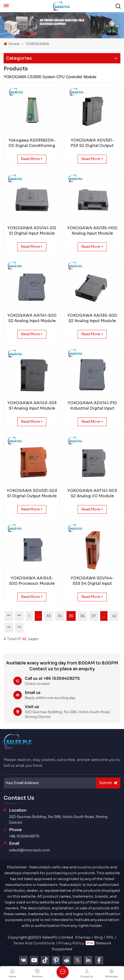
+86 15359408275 (24, 836)
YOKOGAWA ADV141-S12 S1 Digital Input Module (32, 231)
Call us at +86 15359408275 (52, 678)
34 (60, 616)
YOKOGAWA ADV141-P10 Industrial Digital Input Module (92, 406)
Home (12, 44)
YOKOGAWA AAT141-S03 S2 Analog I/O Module (92, 493)
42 (114, 616)
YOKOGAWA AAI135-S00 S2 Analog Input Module (92, 318)
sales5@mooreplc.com (29, 850)
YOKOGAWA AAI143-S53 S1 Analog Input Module (32, 406)
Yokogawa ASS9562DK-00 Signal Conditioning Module (32, 143)
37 (94, 616)
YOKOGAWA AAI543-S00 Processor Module (32, 581)
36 (82, 616)
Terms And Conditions (34, 943)
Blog (98, 937)
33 (49, 616)
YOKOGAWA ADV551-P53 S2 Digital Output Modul (92, 143)
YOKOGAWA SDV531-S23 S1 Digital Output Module (32, 493)
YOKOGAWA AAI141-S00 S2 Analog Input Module (32, 318)
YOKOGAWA (37, 44)
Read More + (32, 159)
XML (110, 937)
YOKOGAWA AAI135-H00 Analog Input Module (92, 231)
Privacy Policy (71, 943)
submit (108, 783)
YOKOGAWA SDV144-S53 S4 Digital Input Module (92, 581)
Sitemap (83, 937)
